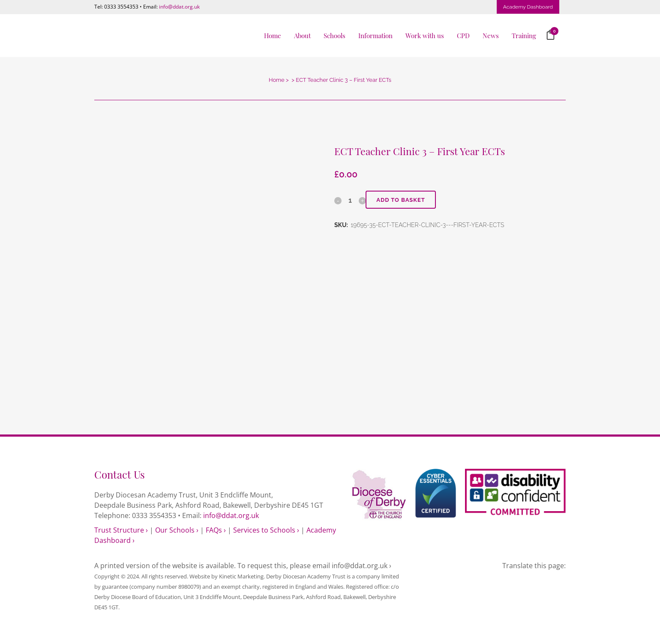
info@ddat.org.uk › (361, 566)
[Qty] (350, 200)
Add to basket (401, 200)
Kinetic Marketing (241, 576)
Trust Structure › (121, 530)
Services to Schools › (266, 530)
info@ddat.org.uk (179, 7)
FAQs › (216, 530)
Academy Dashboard (528, 7)
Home (277, 80)
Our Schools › (177, 530)
